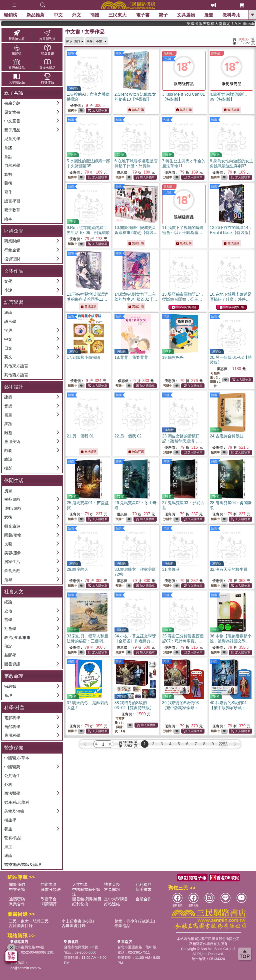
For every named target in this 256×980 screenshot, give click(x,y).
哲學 (8, 620)
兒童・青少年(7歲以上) (135, 921)
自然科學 (12, 165)
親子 (163, 15)
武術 (8, 517)
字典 (8, 330)
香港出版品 (47, 64)
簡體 (95, 15)
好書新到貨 (47, 35)
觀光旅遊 (12, 526)
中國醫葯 (12, 767)
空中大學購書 (116, 899)
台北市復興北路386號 (27, 947)
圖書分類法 (51, 889)
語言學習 (12, 201)
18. (133, 357)
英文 (8, 357)
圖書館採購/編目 (87, 899)
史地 (8, 611)
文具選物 (186, 15)
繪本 (8, 219)
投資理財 (12, 259)
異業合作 (17, 904)
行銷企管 (12, 250)
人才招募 (80, 884)
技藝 (8, 544)
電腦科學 (12, 718)
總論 (8, 312)
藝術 (8, 183)
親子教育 (12, 210)
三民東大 (117, 15)
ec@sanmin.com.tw (26, 968)
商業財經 (12, 241)
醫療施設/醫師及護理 (23, 865)
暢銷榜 (10, 15)
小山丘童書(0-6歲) (78, 921)
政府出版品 (17, 64)
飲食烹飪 (12, 571)
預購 (71, 53)
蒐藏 (8, 580)
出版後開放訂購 (184, 307)
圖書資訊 (12, 664)
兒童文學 (12, 139)
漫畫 (209, 15)
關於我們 (17, 884)
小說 (8, 290)
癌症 (8, 847)
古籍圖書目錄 (21, 926)
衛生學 (10, 820)
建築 (8, 397)
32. (228, 569)
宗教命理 (14, 676)
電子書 (143, 15)
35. (183, 641)
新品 (35, 15)
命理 (8, 695)
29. (77, 569)
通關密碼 (17, 899)
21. (80, 436)
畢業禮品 (122, 926)
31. (171, 569)
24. (226, 436)
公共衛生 (12, 776)
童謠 (8, 148)
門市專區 (49, 884)
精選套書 (47, 50)
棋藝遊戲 (12, 499)
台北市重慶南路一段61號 (137, 947)
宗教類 (10, 686)
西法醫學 (12, 793)
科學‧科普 (14, 707)
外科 (8, 785)
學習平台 (49, 899)
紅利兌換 (80, 904)
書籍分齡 (12, 103)
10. (136, 233)
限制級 (168, 53)
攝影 (8, 468)
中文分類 (17, 889)
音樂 (8, 406)
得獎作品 (47, 79)
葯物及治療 (14, 811)
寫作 (8, 192)
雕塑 (8, 433)
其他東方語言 (16, 366)
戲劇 (8, 451)
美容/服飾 (13, 553)
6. (136, 166)
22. (128, 436)
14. (136, 299)
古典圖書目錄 (73, 926)
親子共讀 (14, 93)
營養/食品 (13, 838)
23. (182, 441)
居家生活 (12, 562)
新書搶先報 (17, 35)
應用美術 (12, 442)
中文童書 (12, 121)
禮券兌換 (112, 884)
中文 (58, 15)
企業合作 (143, 899)
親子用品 (12, 130)
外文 (76, 15)
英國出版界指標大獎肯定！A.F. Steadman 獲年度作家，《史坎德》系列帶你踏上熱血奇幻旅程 (234, 24)
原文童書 (12, 112)
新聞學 (10, 655)
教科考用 (231, 15)
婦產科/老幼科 (17, 802)
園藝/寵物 (13, 535)
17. (83, 357)
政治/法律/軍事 (17, 638)
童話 (8, 157)
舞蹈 (8, 424)
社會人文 (14, 592)
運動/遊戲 (13, 508)
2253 (223, 744)
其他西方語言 (16, 375)
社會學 (10, 629)
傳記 (8, 646)
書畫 (8, 415)
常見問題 (112, 889)
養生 (8, 829)
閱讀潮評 (49, 904)
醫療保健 (14, 748)
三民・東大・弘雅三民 (29, 921)
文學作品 (14, 271)
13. (87, 299)
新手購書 (143, 889)
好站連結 (112, 904)
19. (173, 357)
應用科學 (12, 735)
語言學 (10, 321)
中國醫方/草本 (17, 758)
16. (230, 299)
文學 (8, 281)
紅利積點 (143, 884)
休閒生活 (14, 481)
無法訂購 (136, 110)
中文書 (73, 32)
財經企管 (14, 231)
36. (230, 641)
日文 (8, 348)
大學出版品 (17, 79)
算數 (8, 174)
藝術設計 (14, 387)
